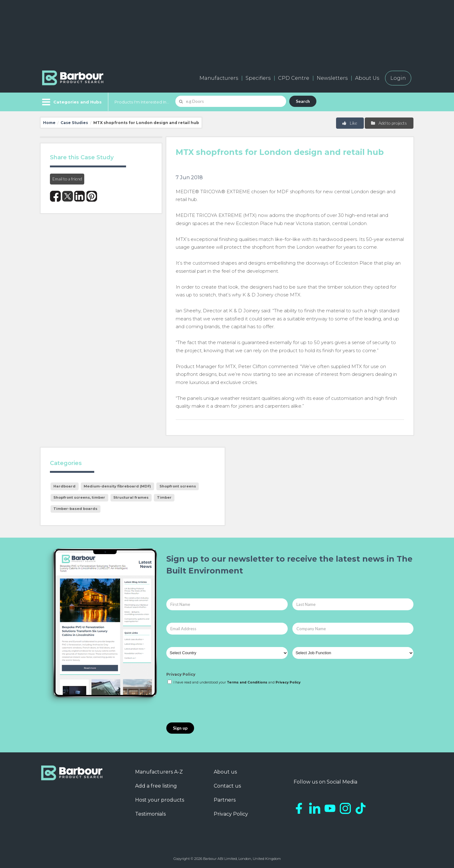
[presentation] (214, 704)
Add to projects (389, 123)
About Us (367, 78)
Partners (225, 800)
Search (303, 101)
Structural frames (131, 497)
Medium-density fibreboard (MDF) (117, 486)
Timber (164, 497)
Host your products (160, 800)
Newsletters (332, 78)
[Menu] (71, 102)
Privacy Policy (181, 674)
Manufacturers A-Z (159, 772)
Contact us (227, 786)
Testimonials (150, 814)
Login (398, 78)
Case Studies (74, 123)
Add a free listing (156, 786)
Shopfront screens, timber (79, 497)
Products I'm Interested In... (142, 102)
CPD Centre (294, 78)
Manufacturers (219, 78)
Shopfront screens (178, 486)
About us (225, 772)
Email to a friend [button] (67, 179)
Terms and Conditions (247, 682)
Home (49, 123)
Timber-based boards (75, 509)
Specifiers (258, 78)
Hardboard (64, 486)
